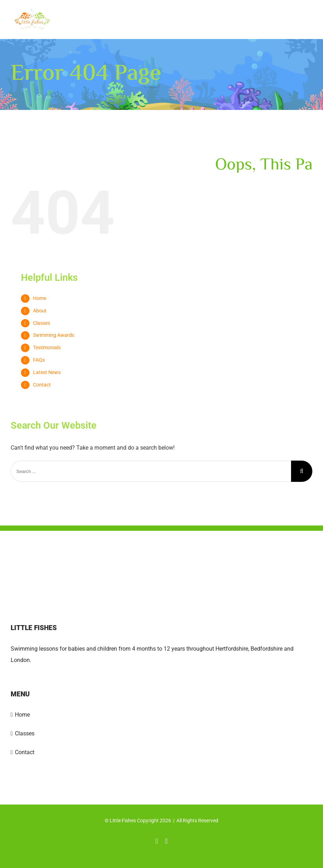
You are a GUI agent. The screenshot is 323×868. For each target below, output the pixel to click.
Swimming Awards (54, 335)
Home (40, 298)
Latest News (47, 372)
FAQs (39, 360)
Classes (42, 323)
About (40, 311)
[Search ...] (151, 471)
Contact (42, 385)
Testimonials (47, 347)
